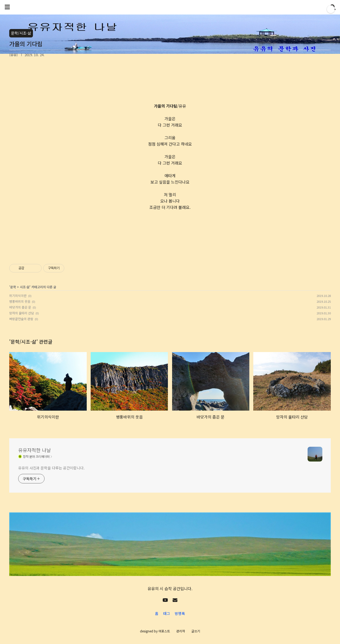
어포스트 (164, 631)
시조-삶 (25, 287)
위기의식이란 (18, 295)
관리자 (181, 631)
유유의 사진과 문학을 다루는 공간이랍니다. (51, 468)
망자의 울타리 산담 (22, 313)
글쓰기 (196, 631)
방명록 (180, 613)
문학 (13, 287)
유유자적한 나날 (35, 450)
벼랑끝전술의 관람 (21, 319)
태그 (167, 613)
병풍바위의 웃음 (20, 301)
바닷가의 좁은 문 (20, 307)
